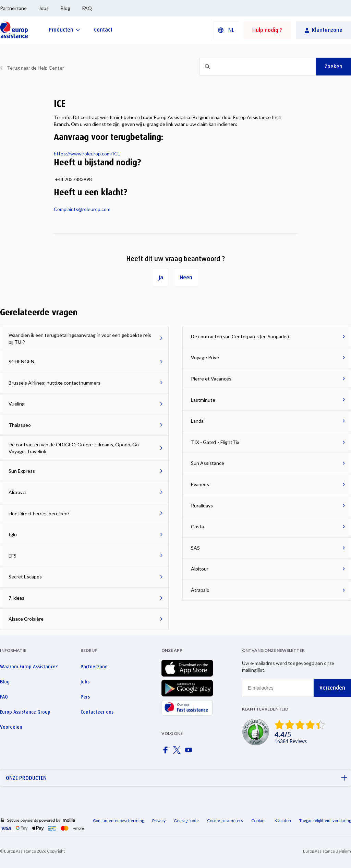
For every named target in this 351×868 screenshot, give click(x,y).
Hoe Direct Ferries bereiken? (39, 513)
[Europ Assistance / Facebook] (167, 752)
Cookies (259, 820)
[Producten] (64, 30)
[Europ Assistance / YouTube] (190, 752)
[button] (226, 30)
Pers (85, 697)
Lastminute (203, 400)
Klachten (283, 820)
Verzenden (332, 688)
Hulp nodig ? (267, 30)
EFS (13, 556)
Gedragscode (186, 820)
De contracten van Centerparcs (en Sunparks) (240, 336)
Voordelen (11, 727)
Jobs (44, 8)
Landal (198, 421)
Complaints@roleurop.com (82, 209)
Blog (65, 8)
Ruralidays (202, 506)
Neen (186, 277)
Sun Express (22, 471)
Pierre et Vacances (211, 379)
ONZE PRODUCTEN (177, 778)
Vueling (17, 404)
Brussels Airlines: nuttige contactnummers (55, 383)
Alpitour (200, 569)
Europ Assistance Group (25, 712)
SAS (195, 548)
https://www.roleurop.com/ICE (87, 154)
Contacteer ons (97, 712)
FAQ (87, 8)
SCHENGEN (21, 361)
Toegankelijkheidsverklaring (325, 820)
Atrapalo (200, 590)
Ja (161, 277)
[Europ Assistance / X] (178, 752)
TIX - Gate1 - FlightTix (215, 442)
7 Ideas (16, 598)
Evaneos (200, 484)
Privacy (159, 820)
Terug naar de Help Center (35, 68)
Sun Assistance (208, 463)
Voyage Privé (205, 357)
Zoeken (334, 66)
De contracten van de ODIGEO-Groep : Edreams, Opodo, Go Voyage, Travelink (74, 448)
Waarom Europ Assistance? (29, 667)
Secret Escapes (25, 577)
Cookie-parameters (225, 820)
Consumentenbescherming (118, 820)
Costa (197, 526)
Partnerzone (13, 8)
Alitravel (17, 492)
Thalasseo (20, 425)
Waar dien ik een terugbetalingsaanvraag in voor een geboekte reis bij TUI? (80, 338)
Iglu (13, 534)
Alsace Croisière (26, 619)
